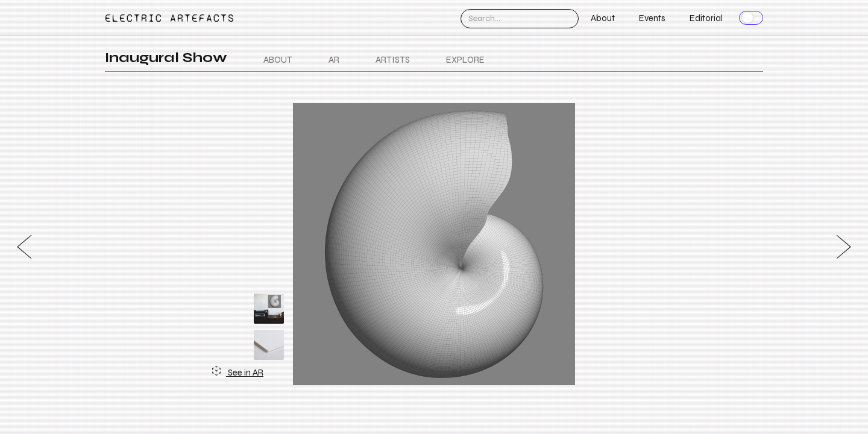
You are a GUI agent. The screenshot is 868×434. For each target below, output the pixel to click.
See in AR (237, 372)
